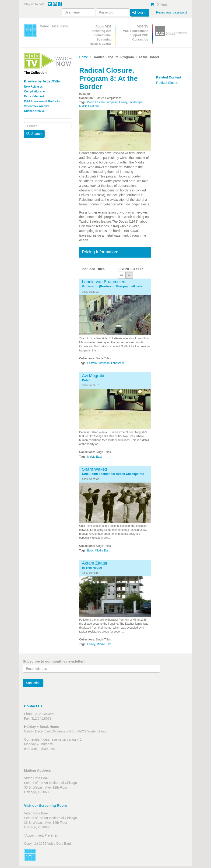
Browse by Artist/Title (42, 81)
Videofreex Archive (37, 106)
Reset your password (171, 12)
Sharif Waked (94, 469)
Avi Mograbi (93, 376)
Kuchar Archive (34, 111)
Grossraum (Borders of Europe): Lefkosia (112, 286)
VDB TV (143, 26)
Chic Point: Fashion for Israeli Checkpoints (113, 474)
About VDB (104, 26)
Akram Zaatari (95, 563)
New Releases (33, 87)
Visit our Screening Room (45, 805)
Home (83, 57)
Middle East (86, 106)
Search (34, 134)
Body (90, 102)
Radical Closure (168, 83)
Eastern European (106, 102)
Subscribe (33, 683)
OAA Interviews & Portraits (42, 101)
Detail (86, 380)
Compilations (34, 92)
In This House (92, 568)
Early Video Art (34, 96)
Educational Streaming (103, 37)
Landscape (135, 102)
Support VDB (139, 35)
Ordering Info (102, 31)
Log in (139, 12)
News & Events (101, 44)
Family (123, 102)
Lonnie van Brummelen (104, 282)
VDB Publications (136, 31)
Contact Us (140, 39)
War (98, 106)
